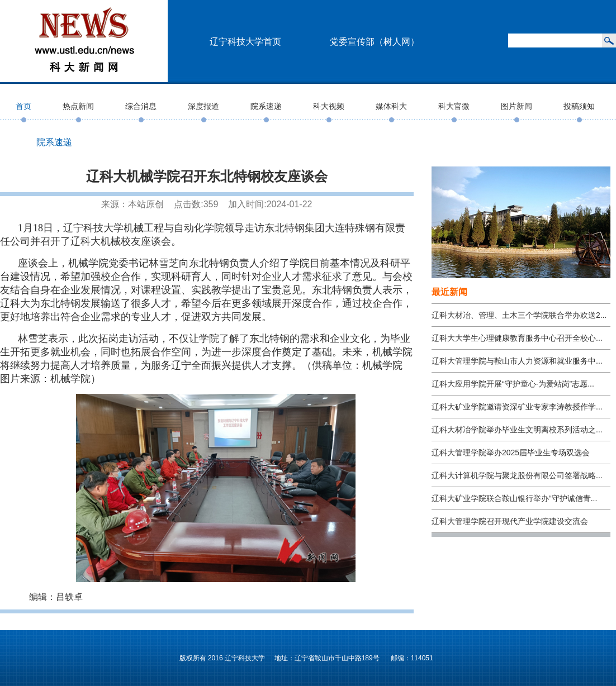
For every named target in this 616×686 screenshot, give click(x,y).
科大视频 (329, 106)
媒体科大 (391, 106)
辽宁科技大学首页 (245, 42)
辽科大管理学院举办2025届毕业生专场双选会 (511, 452)
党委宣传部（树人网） (375, 42)
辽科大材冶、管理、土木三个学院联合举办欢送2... (519, 315)
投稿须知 (579, 106)
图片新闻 (517, 106)
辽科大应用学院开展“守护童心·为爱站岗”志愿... (513, 384)
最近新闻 (449, 292)
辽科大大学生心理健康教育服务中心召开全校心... (517, 338)
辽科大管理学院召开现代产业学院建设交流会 (510, 521)
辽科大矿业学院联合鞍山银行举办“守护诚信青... (514, 498)
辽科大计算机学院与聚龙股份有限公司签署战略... (517, 475)
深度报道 (203, 106)
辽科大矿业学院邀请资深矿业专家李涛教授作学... (517, 407)
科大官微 (454, 106)
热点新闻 (78, 106)
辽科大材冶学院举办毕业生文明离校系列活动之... (517, 430)
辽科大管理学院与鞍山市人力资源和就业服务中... (517, 361)
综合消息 (141, 106)
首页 (23, 106)
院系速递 (266, 106)
